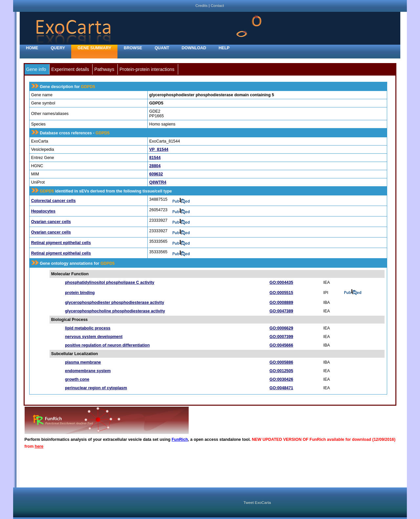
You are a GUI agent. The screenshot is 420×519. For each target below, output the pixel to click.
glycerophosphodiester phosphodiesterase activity (115, 303)
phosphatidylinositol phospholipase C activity (110, 282)
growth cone (77, 379)
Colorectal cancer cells (53, 201)
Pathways (104, 69)
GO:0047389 (281, 311)
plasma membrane (83, 362)
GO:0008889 (281, 303)
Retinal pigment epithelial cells (61, 243)
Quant (162, 48)
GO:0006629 (281, 328)
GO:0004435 (281, 282)
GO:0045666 (281, 345)
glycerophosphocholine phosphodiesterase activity (115, 311)
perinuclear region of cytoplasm (96, 388)
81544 (155, 158)
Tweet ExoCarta (257, 502)
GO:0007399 (281, 337)
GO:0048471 (281, 388)
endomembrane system (88, 371)
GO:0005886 (281, 362)
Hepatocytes (43, 211)
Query (58, 48)
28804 (155, 166)
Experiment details (70, 69)
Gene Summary (94, 48)
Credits (201, 5)
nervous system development (94, 337)
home (32, 48)
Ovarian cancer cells (51, 222)
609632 (156, 174)
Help (224, 48)
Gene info (36, 69)
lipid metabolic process (88, 328)
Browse (133, 48)
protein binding (80, 293)
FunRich (180, 440)
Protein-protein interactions (147, 69)
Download (194, 48)
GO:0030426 (281, 379)
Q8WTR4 (158, 182)
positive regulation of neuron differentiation (107, 345)
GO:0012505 (281, 371)
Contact (217, 5)
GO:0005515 (281, 293)
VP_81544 (159, 149)
